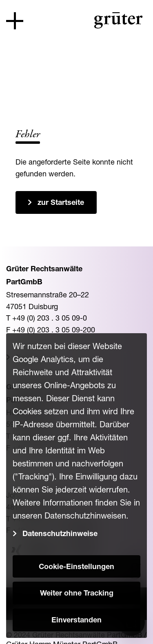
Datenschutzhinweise (60, 534)
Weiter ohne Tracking (77, 594)
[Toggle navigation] (15, 21)
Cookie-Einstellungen (76, 567)
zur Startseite (61, 203)
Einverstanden (76, 621)
